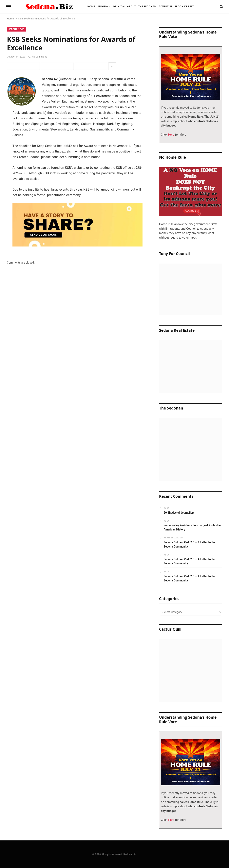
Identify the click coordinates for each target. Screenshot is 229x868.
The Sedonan (147, 6)
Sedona (103, 6)
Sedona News (16, 29)
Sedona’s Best (184, 6)
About (132, 6)
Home (91, 6)
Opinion (119, 6)
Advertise (166, 6)
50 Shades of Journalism (179, 513)
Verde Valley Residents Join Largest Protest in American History (192, 527)
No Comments (38, 57)
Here (171, 135)
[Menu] (9, 7)
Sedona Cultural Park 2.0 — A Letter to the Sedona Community (190, 544)
